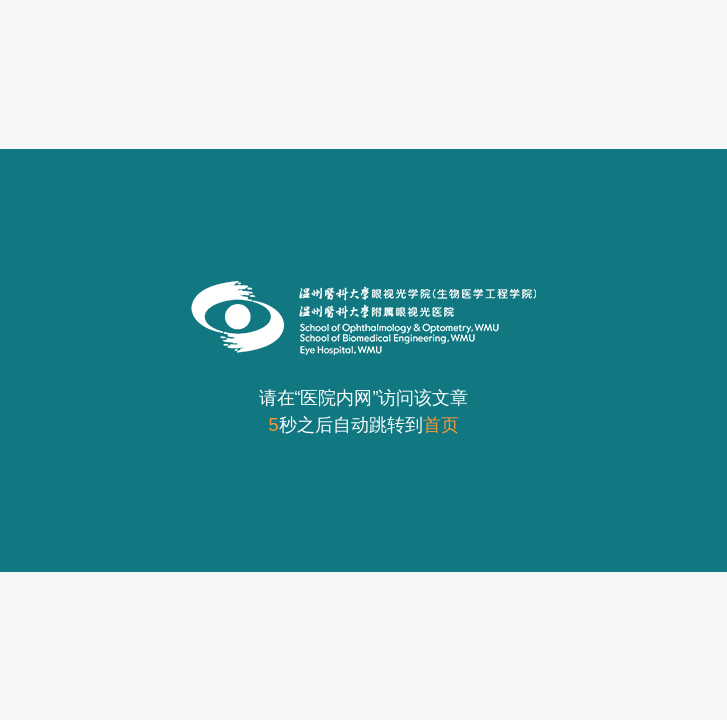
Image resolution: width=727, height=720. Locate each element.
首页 (441, 425)
